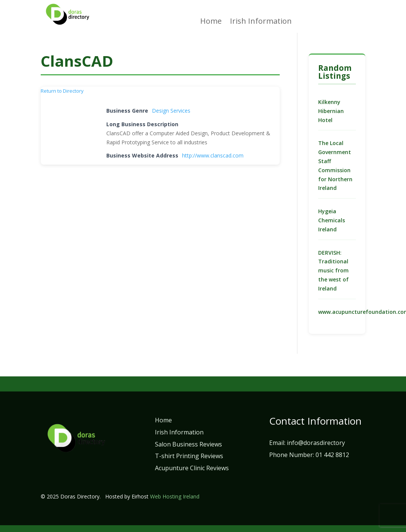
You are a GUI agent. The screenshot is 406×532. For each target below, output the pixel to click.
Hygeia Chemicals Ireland (332, 220)
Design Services (171, 111)
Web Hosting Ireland (175, 496)
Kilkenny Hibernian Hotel (331, 111)
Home (211, 22)
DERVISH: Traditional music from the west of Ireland (333, 271)
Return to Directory (62, 91)
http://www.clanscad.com (213, 155)
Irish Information (261, 22)
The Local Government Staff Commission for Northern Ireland (335, 165)
